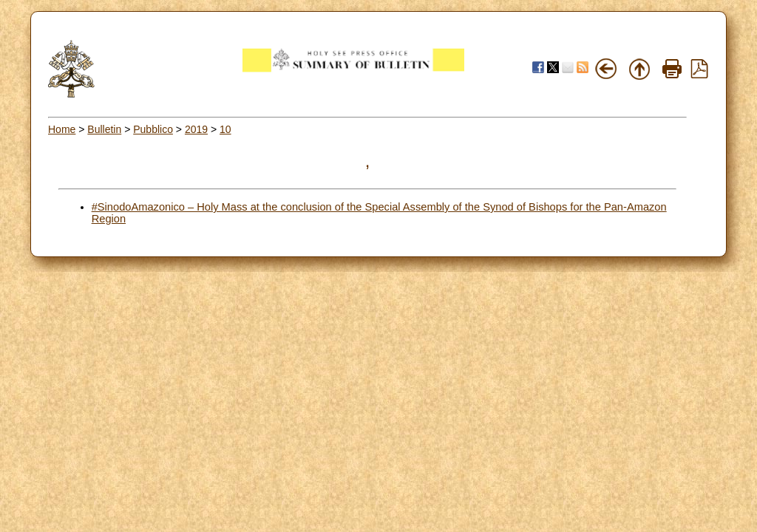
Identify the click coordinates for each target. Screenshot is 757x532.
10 (225, 129)
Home (62, 129)
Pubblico (153, 129)
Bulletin (104, 129)
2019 (196, 129)
